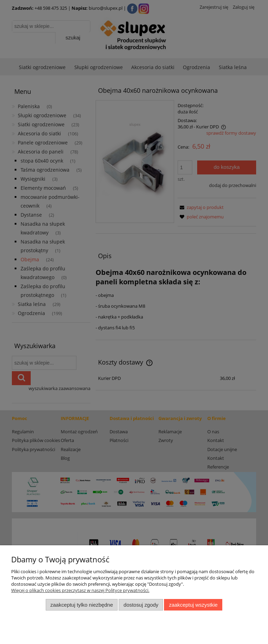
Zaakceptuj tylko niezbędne (81, 605)
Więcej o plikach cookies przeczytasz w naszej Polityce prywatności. (80, 590)
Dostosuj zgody (141, 605)
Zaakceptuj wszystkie (193, 605)
